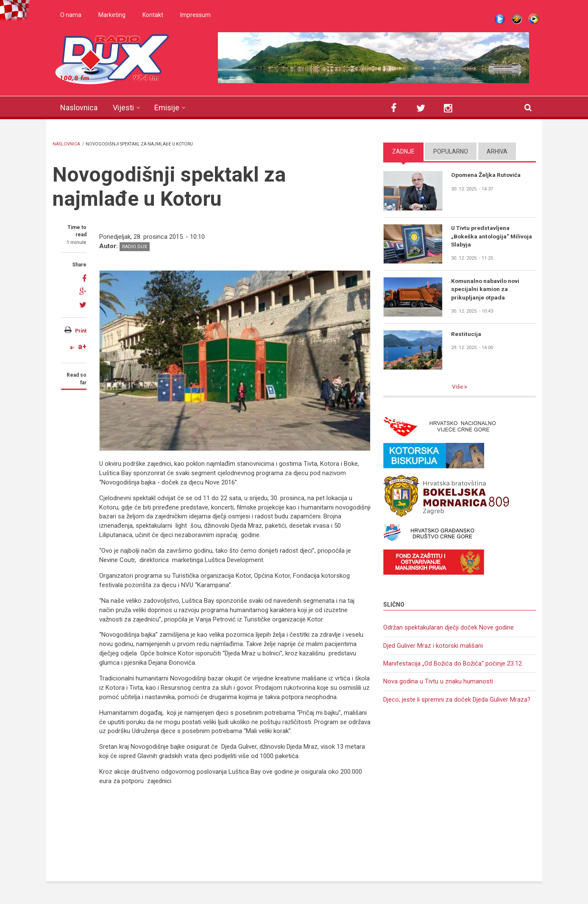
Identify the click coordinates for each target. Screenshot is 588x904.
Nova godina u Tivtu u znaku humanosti (438, 683)
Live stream (500, 19)
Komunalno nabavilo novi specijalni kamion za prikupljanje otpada (486, 289)
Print (81, 331)
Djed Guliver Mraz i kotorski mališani (433, 646)
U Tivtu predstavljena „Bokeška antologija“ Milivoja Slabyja (493, 236)
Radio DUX (135, 247)
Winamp (517, 19)
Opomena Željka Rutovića (487, 175)
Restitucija (466, 334)
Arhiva (497, 151)
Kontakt (153, 15)
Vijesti (123, 108)
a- (72, 347)
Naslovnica (79, 108)
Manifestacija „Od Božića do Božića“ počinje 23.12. (453, 664)
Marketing (112, 15)
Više (458, 387)
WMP (534, 19)
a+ (82, 346)
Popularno (451, 151)
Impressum (195, 15)
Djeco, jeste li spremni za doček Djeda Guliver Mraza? (457, 701)
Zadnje (403, 151)
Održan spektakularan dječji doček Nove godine (449, 628)
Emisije (167, 108)
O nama (71, 15)
